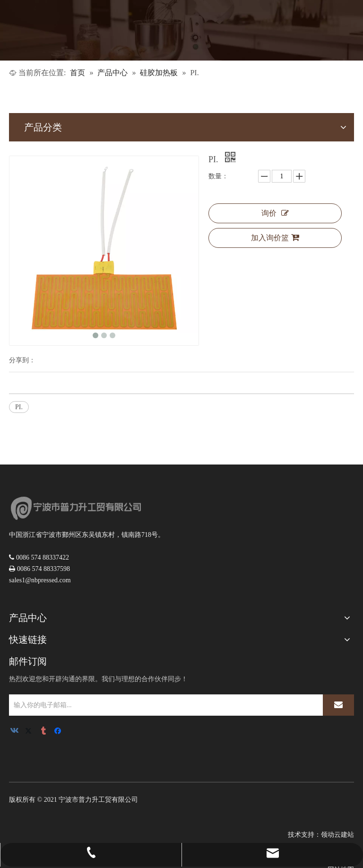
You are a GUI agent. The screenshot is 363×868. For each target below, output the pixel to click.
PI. (19, 407)
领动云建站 (337, 835)
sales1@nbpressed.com (40, 580)
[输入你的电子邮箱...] (164, 705)
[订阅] (338, 705)
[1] (181, 30)
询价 (275, 213)
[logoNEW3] (75, 508)
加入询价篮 (275, 237)
